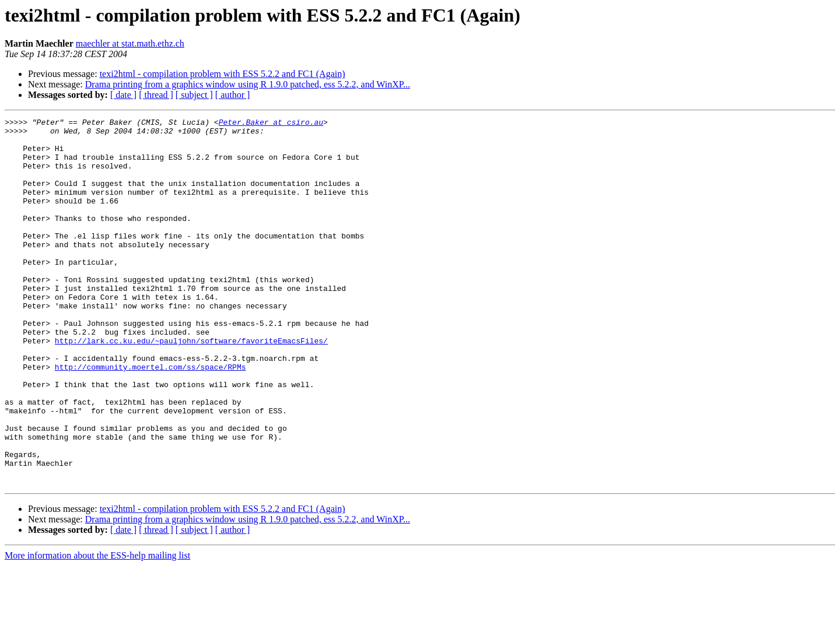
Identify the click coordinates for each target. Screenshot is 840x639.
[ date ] (123, 95)
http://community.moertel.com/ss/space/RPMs (150, 417)
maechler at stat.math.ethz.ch (130, 43)
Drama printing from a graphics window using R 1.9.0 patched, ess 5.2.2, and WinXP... (248, 84)
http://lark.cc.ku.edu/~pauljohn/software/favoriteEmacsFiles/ (191, 386)
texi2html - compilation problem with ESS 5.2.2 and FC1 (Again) (223, 74)
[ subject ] (194, 95)
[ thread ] (156, 95)
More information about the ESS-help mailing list (97, 629)
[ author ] (233, 95)
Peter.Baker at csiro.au (271, 124)
